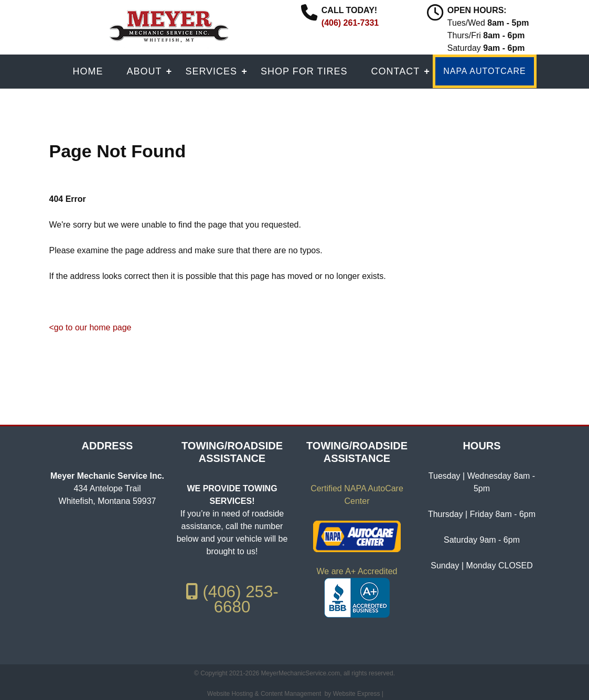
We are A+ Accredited (357, 571)
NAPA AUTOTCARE (484, 71)
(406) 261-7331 (350, 23)
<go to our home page (90, 327)
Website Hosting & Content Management (264, 694)
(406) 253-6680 (232, 599)
